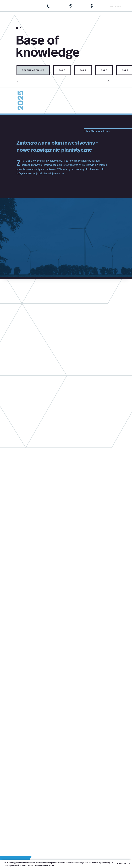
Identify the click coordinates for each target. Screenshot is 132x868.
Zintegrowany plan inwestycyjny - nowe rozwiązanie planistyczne (57, 146)
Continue (38, 865)
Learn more (49, 865)
